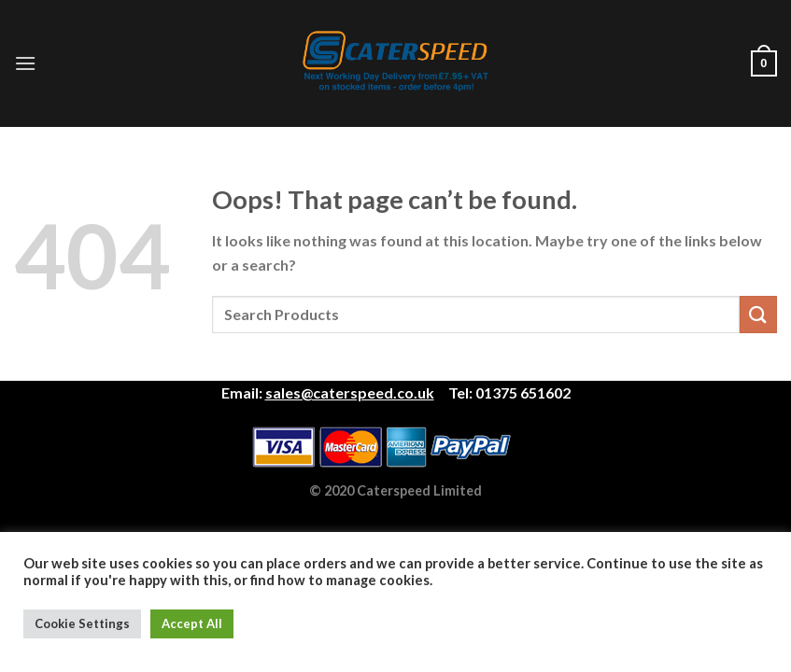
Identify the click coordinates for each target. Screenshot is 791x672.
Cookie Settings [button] (82, 623)
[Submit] (758, 314)
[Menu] (25, 63)
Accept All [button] (192, 623)
